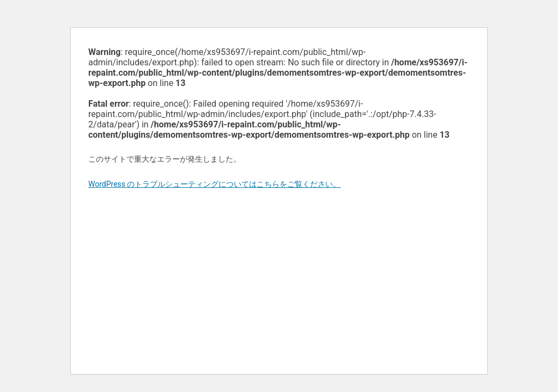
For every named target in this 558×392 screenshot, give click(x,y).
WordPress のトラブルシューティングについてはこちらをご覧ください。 (215, 184)
